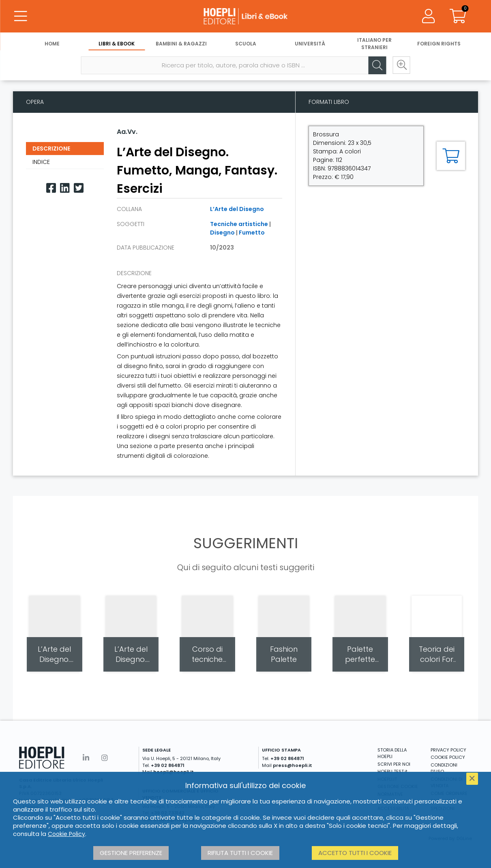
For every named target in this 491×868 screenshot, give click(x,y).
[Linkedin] (65, 188)
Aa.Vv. (127, 132)
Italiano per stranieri (374, 44)
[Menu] (20, 16)
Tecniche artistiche (239, 224)
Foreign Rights (439, 44)
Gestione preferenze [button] (131, 853)
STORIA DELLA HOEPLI (392, 753)
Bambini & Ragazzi (181, 44)
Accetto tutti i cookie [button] (355, 853)
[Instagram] (105, 758)
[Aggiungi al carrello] (451, 156)
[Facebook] (51, 188)
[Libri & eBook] (245, 16)
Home (52, 44)
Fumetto (252, 233)
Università (310, 44)
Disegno (222, 233)
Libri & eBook (117, 44)
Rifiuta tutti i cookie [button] (240, 853)
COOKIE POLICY (448, 757)
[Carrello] (458, 16)
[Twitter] (79, 188)
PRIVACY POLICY (448, 750)
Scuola (246, 44)
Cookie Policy (66, 834)
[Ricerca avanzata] (401, 65)
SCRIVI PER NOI (394, 764)
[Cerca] (377, 65)
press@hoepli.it (293, 765)
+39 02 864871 (168, 765)
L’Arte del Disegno (237, 209)
